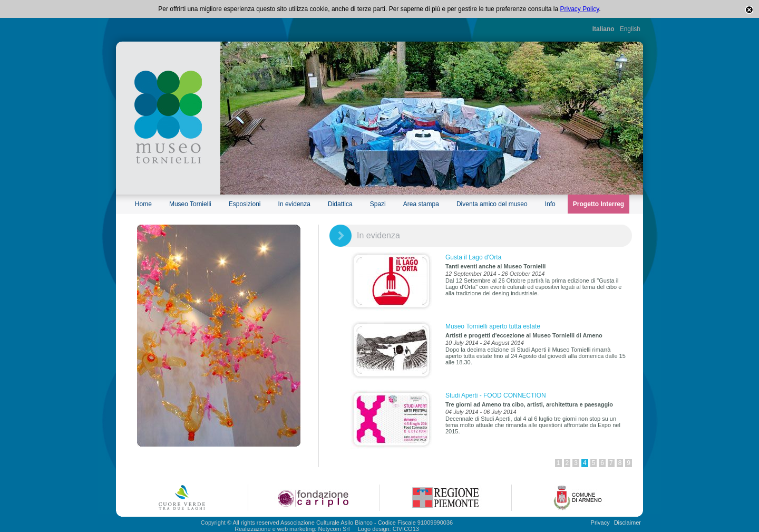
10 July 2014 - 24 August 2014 (485, 343)
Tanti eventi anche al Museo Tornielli (495, 266)
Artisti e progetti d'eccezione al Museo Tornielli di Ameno (524, 335)
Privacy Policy (580, 9)
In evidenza (294, 204)
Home (143, 204)
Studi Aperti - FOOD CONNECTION (496, 395)
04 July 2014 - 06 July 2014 (481, 412)
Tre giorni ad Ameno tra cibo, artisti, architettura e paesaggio (529, 404)
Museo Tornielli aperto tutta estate (493, 326)
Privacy (600, 523)
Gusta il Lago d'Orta (473, 257)
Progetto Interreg (599, 204)
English (630, 29)
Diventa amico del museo (492, 204)
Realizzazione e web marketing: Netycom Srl (292, 529)
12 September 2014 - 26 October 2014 (495, 274)
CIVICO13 (406, 529)
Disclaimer (627, 523)
